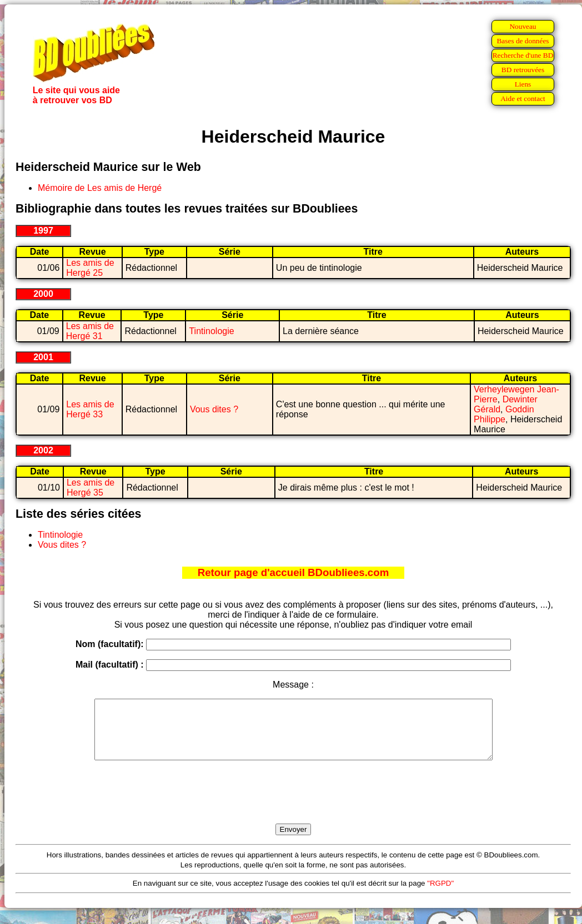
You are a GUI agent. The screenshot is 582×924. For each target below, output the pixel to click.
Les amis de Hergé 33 (90, 409)
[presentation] (293, 805)
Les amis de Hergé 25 (90, 268)
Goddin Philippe (504, 414)
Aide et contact (523, 99)
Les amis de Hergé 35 (91, 488)
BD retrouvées (523, 70)
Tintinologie (211, 331)
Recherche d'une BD (523, 55)
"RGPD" (440, 895)
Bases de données (523, 41)
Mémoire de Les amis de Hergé (100, 188)
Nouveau (523, 26)
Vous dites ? (214, 409)
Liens (523, 84)
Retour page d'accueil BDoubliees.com (293, 572)
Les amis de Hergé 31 (90, 331)
